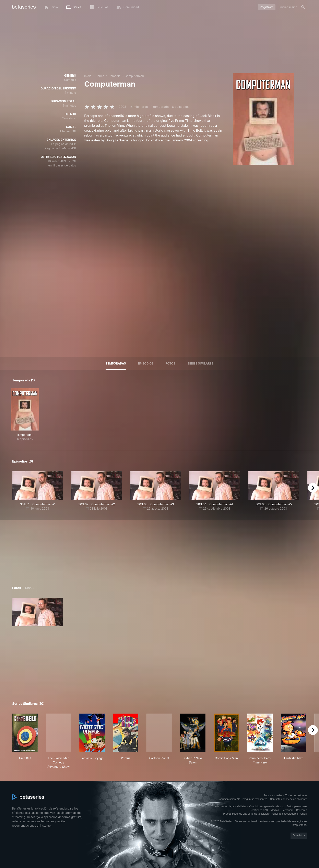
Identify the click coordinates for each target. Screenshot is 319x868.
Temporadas (116, 363)
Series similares (200, 363)
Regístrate (267, 7)
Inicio (88, 76)
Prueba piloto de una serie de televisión (246, 814)
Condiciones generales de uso (267, 806)
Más (28, 588)
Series (100, 76)
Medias (275, 810)
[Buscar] (303, 7)
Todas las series (273, 795)
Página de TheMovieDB (60, 148)
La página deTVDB (64, 144)
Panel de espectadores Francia (289, 814)
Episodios (146, 363)
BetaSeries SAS (259, 810)
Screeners (288, 810)
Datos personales (297, 806)
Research (302, 810)
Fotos (170, 363)
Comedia (114, 76)
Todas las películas (296, 795)
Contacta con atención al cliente (288, 799)
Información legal (224, 806)
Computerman (134, 76)
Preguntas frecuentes (255, 799)
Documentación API (229, 799)
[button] (38, 612)
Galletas (242, 806)
